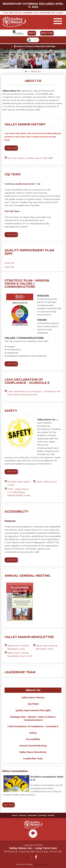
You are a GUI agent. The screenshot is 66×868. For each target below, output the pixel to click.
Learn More (9, 805)
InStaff (51, 815)
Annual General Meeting (33, 746)
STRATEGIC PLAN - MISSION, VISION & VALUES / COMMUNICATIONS (27, 284)
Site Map (51, 46)
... (11, 148)
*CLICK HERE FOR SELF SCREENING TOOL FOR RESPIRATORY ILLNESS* (33, 13)
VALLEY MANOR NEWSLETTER (29, 637)
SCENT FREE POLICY (47, 482)
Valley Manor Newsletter (33, 752)
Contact (29, 46)
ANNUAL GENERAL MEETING (27, 576)
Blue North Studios (42, 864)
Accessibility (33, 739)
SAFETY (11, 411)
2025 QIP (9, 267)
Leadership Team (33, 759)
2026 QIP (9, 263)
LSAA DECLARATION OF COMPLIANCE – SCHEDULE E (27, 381)
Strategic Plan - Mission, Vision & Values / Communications (33, 718)
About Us (36, 71)
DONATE (32, 33)
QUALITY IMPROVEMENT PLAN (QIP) (29, 252)
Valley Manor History (33, 698)
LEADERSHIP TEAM (20, 672)
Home (20, 46)
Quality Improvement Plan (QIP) (33, 710)
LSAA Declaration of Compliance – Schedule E (33, 726)
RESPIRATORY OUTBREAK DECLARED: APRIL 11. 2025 (33, 5)
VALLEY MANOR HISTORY (25, 124)
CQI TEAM (12, 174)
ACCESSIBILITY (16, 511)
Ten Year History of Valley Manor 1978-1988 (30, 158)
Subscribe (40, 46)
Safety (33, 733)
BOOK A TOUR (47, 33)
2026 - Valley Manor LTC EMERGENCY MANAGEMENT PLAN (19, 492)
